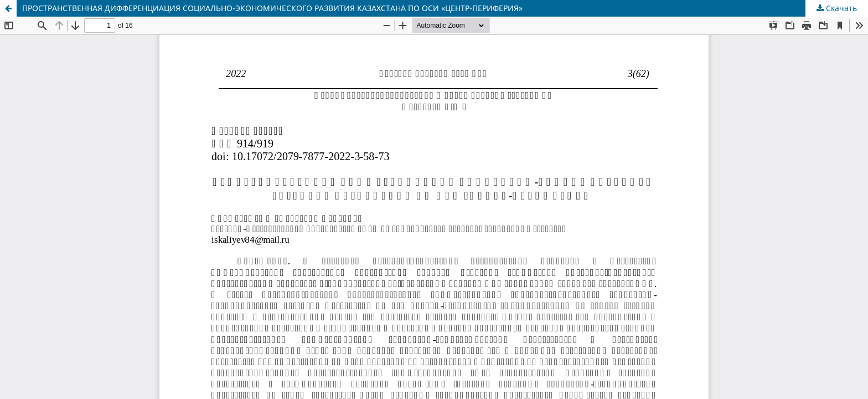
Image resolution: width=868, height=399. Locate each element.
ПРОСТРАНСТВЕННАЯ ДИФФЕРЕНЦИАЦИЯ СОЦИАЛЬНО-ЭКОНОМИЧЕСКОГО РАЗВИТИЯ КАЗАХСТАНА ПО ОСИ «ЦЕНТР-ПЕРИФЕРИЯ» (272, 8)
